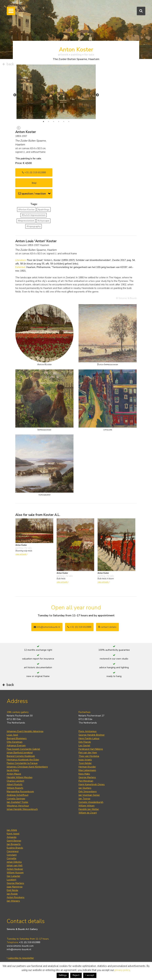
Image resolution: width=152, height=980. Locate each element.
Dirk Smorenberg (88, 791)
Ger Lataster (13, 876)
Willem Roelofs (15, 788)
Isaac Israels (85, 760)
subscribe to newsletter (20, 958)
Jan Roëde (12, 894)
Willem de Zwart (88, 813)
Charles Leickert (15, 781)
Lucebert (11, 880)
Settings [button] (63, 975)
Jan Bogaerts (14, 844)
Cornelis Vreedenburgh (91, 802)
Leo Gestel (84, 745)
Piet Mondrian (86, 781)
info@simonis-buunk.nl (19, 949)
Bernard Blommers (17, 738)
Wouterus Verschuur (18, 806)
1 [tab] (43, 122)
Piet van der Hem (88, 753)
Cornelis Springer (16, 799)
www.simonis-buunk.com (20, 946)
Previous (15, 95)
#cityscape (43, 221)
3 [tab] (54, 122)
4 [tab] (59, 122)
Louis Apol (12, 735)
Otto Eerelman (15, 742)
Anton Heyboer (15, 869)
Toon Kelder (85, 763)
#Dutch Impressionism (34, 215)
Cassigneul (13, 851)
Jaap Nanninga (15, 887)
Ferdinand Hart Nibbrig (91, 749)
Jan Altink (12, 830)
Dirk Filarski (85, 742)
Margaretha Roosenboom (20, 791)
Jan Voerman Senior (89, 795)
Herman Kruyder (87, 767)
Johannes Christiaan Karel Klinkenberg (27, 767)
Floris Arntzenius (88, 731)
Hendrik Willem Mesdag (20, 777)
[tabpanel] (56, 92)
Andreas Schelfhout (18, 795)
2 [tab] (49, 122)
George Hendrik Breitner (92, 735)
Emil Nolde (12, 890)
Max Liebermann (87, 770)
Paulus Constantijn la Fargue (22, 763)
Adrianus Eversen (16, 745)
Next (97, 95)
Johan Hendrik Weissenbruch (22, 809)
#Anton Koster (27, 210)
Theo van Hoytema (89, 756)
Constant (12, 855)
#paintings (44, 210)
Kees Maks (84, 774)
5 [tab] (64, 122)
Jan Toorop (84, 799)
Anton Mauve (14, 774)
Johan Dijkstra (14, 862)
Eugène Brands (15, 848)
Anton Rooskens (16, 897)
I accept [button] (90, 975)
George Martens (87, 777)
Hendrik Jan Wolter (89, 809)
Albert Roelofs (15, 784)
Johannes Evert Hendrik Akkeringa (25, 731)
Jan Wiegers (13, 901)
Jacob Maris (13, 770)
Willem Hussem (15, 873)
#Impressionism (26, 221)
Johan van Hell (15, 865)
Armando (12, 837)
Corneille (12, 858)
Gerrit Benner (14, 841)
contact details (107, 627)
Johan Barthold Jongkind (20, 753)
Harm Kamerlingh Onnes (92, 784)
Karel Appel (13, 834)
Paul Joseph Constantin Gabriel (23, 749)
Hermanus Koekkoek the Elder (23, 760)
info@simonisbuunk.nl (47, 627)
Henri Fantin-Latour (89, 738)
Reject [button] (76, 975)
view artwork (22, 554)
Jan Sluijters (85, 788)
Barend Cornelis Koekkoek (21, 756)
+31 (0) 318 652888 (34, 172)
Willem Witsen (87, 806)
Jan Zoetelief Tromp (17, 802)
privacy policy (122, 970)
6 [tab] (69, 122)
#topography (34, 226)
